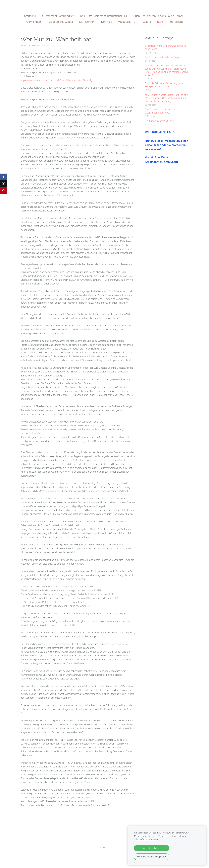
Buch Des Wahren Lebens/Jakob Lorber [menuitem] (158, 17)
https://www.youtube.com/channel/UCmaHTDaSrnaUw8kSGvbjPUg (56, 82)
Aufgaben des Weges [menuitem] (60, 23)
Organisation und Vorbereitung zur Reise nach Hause (165, 49)
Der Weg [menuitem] (107, 23)
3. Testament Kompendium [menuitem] (58, 17)
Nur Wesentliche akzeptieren (152, 857)
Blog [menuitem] (160, 23)
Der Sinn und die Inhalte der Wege (162, 59)
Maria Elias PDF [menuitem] (127, 23)
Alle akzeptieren (152, 848)
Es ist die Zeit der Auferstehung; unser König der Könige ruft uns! (164, 86)
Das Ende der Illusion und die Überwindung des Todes (160, 112)
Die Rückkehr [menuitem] (87, 23)
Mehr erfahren (141, 839)
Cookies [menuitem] (104, 849)
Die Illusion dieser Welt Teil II (159, 122)
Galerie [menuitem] (147, 23)
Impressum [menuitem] (176, 23)
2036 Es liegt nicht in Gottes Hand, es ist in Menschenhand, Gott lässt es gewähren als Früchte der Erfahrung (167, 100)
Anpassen (154, 839)
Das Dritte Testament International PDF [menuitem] (104, 17)
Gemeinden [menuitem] (34, 23)
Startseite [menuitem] (30, 17)
